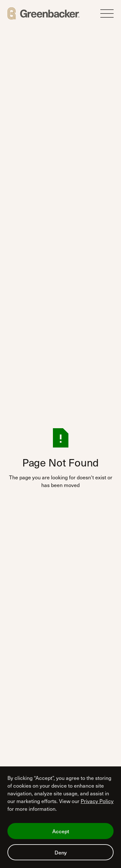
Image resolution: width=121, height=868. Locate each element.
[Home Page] (44, 14)
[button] (107, 14)
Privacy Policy (97, 801)
